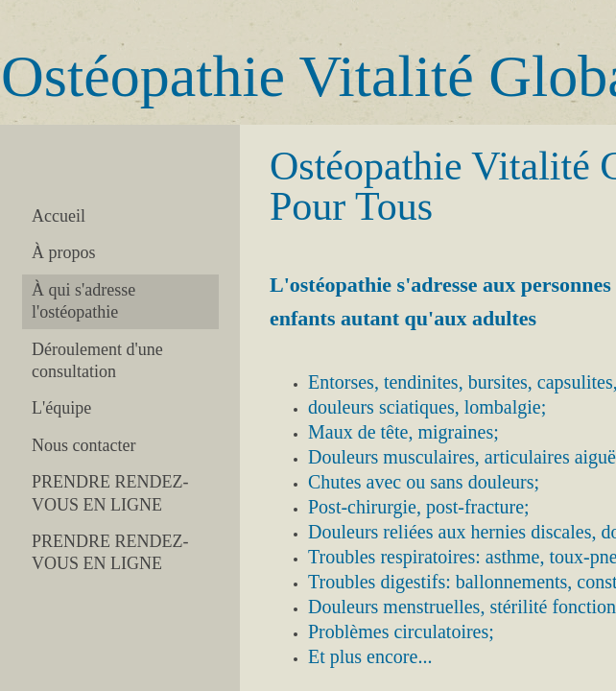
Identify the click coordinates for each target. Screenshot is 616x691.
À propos (64, 252)
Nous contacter (83, 445)
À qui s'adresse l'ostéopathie (83, 301)
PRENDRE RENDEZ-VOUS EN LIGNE (110, 493)
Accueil (59, 216)
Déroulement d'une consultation (97, 360)
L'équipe (61, 408)
